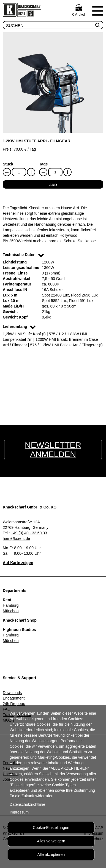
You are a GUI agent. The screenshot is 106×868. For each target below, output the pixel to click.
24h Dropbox (14, 704)
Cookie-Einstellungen (51, 828)
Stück (8, 164)
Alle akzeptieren (51, 855)
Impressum (19, 812)
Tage (44, 164)
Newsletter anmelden (53, 450)
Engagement (14, 698)
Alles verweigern (51, 841)
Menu (97, 11)
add (53, 185)
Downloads (12, 693)
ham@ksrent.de (16, 538)
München (11, 611)
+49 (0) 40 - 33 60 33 (29, 533)
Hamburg (11, 605)
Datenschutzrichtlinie (27, 804)
